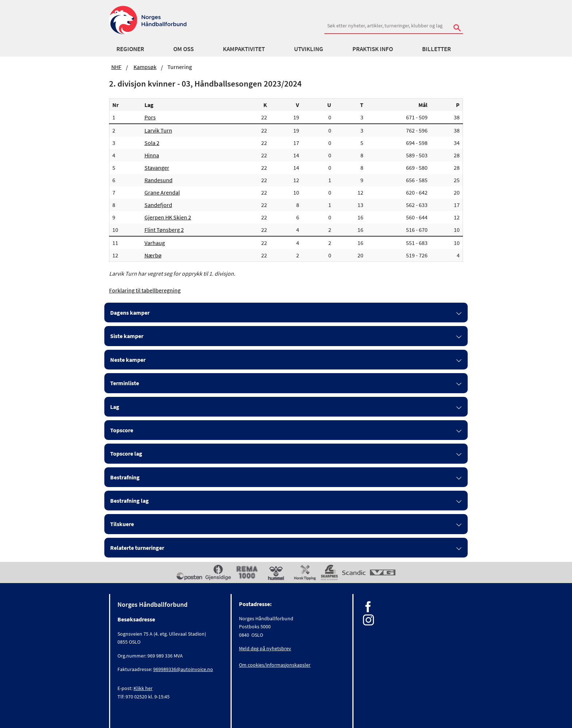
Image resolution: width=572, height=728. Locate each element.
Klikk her (143, 688)
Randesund (159, 180)
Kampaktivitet (244, 49)
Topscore (122, 430)
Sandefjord (158, 205)
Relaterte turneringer (137, 548)
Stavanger (157, 168)
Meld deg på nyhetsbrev (265, 648)
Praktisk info (373, 49)
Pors (150, 117)
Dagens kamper (130, 313)
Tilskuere (122, 524)
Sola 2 (152, 143)
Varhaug (155, 243)
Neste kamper (128, 360)
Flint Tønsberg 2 (164, 230)
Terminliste (125, 383)
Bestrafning (125, 477)
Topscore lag (126, 453)
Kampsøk (145, 67)
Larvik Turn (158, 130)
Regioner (130, 49)
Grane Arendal (162, 192)
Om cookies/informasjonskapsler (275, 665)
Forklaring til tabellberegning (145, 290)
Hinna (152, 155)
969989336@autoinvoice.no (183, 669)
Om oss (183, 49)
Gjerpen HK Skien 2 (168, 217)
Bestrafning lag (130, 501)
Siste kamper (127, 336)
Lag (115, 407)
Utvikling (309, 49)
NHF (116, 67)
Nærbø (153, 255)
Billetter (436, 49)
